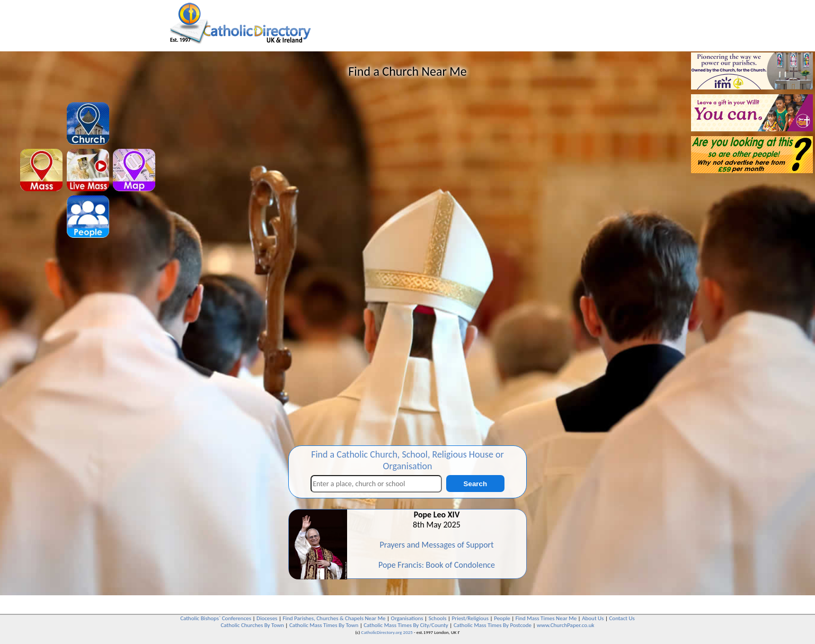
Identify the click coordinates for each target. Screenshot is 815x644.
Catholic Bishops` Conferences (216, 618)
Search (475, 484)
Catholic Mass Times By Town (324, 625)
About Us (593, 618)
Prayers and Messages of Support (436, 545)
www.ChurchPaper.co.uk (565, 625)
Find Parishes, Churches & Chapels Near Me (334, 618)
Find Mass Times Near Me (546, 618)
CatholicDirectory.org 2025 (387, 632)
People (502, 618)
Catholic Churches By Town (252, 625)
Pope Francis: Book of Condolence (437, 565)
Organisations (407, 618)
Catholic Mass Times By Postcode (493, 625)
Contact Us (622, 618)
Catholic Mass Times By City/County (406, 625)
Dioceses (267, 618)
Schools (438, 618)
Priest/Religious (471, 618)
